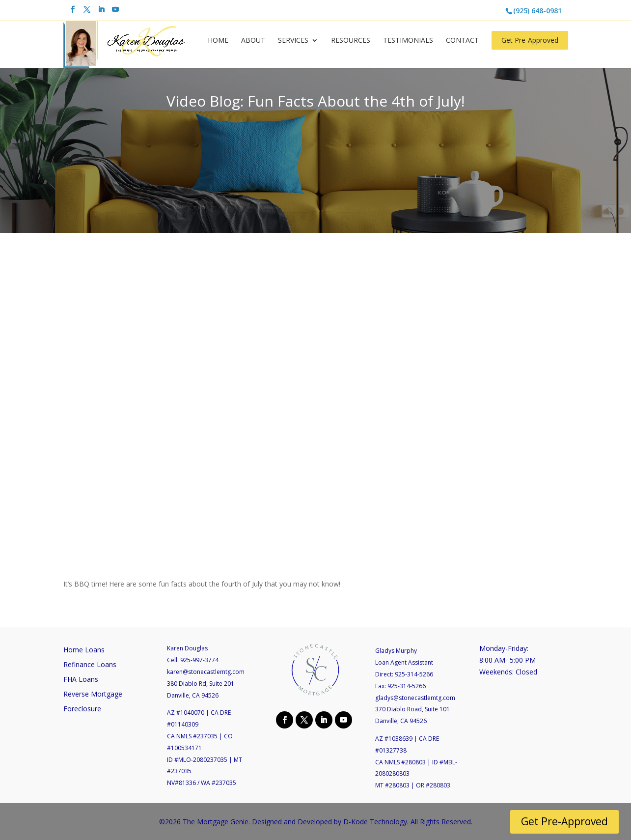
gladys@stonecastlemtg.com (415, 698)
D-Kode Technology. (376, 822)
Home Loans (84, 650)
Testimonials (408, 41)
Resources (351, 41)
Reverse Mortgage (93, 695)
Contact (462, 41)
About (253, 41)
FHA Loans (81, 680)
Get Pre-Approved (530, 40)
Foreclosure (82, 709)
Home (218, 41)
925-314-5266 (414, 674)
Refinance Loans (90, 665)
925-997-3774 (199, 660)
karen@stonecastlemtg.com (206, 672)
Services (293, 41)
